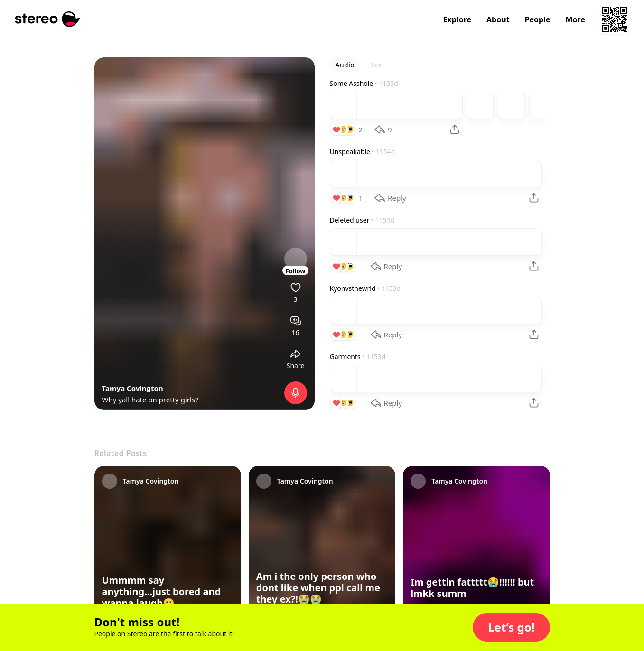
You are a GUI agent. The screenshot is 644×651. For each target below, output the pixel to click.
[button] (511, 627)
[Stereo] (48, 19)
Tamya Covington (133, 388)
